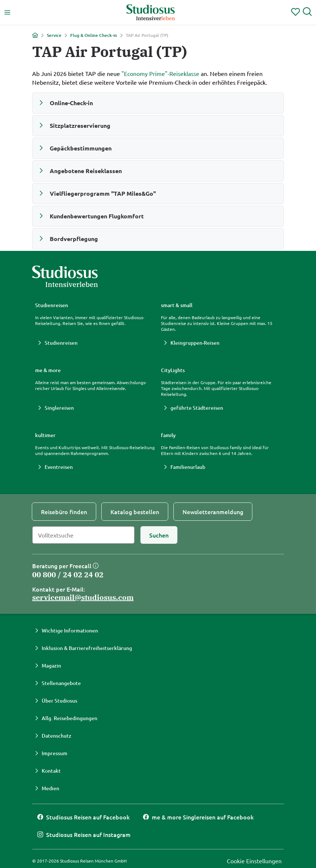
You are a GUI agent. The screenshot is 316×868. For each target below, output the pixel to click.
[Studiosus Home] (151, 12)
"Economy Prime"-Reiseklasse (160, 73)
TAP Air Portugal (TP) (147, 35)
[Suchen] (159, 535)
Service (54, 35)
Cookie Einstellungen (254, 861)
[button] (158, 103)
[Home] (35, 35)
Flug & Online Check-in (94, 35)
